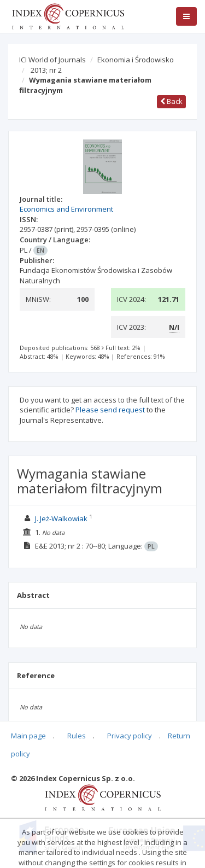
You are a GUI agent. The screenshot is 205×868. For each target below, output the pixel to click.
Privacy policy (130, 736)
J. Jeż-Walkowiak (61, 519)
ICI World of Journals (52, 60)
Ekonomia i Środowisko (136, 60)
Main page (28, 736)
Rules (77, 736)
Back (171, 101)
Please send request (110, 410)
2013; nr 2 (46, 70)
